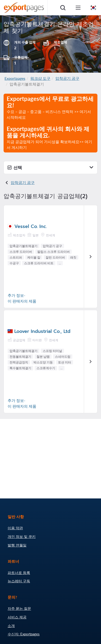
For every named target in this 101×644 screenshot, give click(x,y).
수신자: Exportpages (24, 634)
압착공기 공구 (67, 78)
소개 (11, 626)
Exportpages (15, 78)
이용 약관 (15, 528)
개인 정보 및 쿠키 (22, 536)
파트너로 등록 (19, 573)
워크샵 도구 (40, 78)
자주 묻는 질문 (19, 608)
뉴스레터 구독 (19, 581)
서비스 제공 (17, 617)
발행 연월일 (17, 545)
